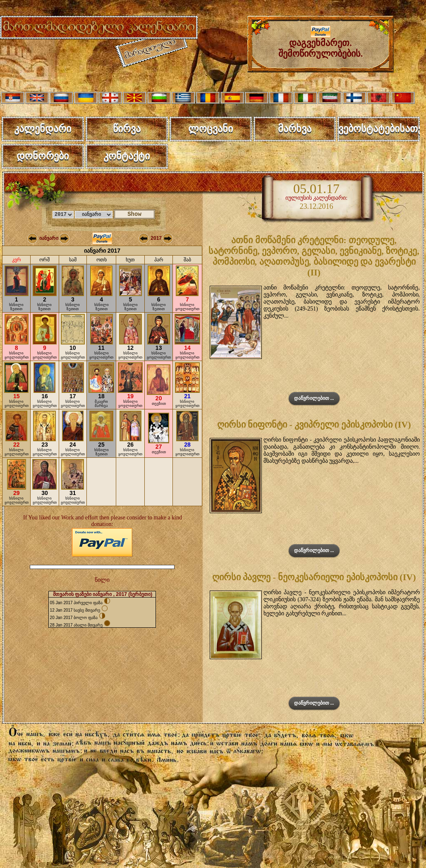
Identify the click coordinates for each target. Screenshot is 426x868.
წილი (102, 580)
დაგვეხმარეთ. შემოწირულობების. (321, 44)
